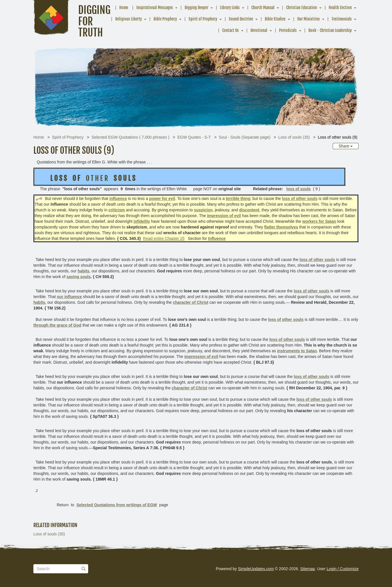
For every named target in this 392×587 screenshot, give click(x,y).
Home (124, 8)
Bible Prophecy (165, 19)
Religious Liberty (129, 19)
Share (346, 146)
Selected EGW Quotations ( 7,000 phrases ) (131, 137)
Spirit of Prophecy (203, 19)
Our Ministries (309, 19)
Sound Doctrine (241, 19)
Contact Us (231, 30)
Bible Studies (275, 19)
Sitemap (307, 569)
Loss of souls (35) (294, 137)
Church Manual (263, 8)
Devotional (259, 30)
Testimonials (342, 19)
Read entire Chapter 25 (164, 238)
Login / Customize (343, 569)
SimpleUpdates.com (256, 569)
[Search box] (61, 569)
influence (118, 199)
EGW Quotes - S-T (194, 137)
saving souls (79, 277)
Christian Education (302, 8)
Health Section (340, 8)
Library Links (230, 8)
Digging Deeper (196, 8)
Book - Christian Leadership (330, 30)
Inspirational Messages (155, 8)
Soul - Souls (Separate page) (245, 137)
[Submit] (84, 569)
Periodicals (288, 30)
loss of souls (299, 189)
